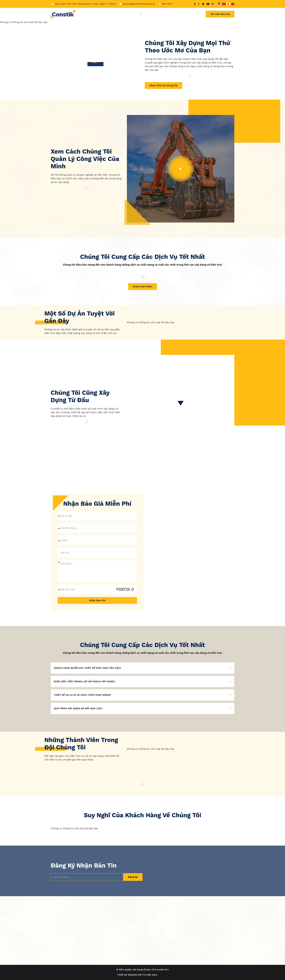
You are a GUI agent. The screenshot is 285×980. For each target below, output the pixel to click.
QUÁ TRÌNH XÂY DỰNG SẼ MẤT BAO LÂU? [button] (142, 708)
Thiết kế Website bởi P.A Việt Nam (137, 975)
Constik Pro (162, 970)
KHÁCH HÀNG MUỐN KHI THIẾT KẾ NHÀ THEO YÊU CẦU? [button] (142, 668)
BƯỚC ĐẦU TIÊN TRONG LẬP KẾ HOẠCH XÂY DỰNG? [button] (142, 681)
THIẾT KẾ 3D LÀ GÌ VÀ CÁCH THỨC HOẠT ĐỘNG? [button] (142, 695)
